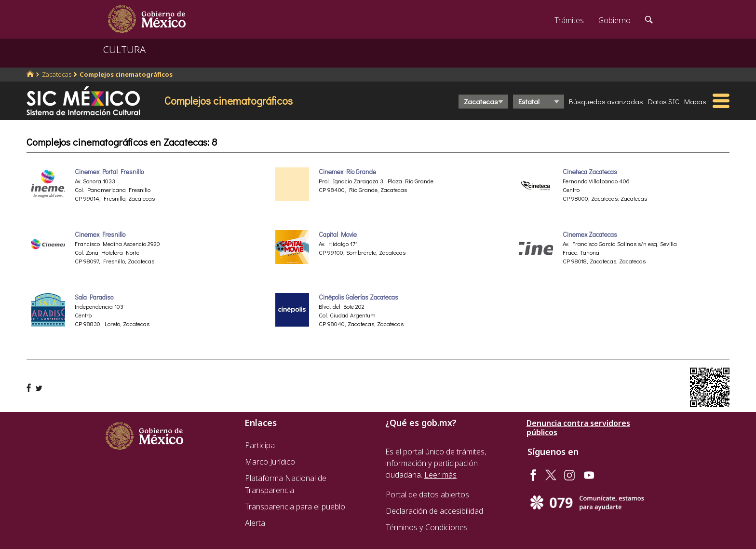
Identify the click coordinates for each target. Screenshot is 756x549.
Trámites (569, 20)
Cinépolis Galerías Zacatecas (358, 297)
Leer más (440, 475)
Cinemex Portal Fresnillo (109, 172)
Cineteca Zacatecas (590, 172)
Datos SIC (664, 101)
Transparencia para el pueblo (295, 507)
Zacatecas (57, 74)
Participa (260, 445)
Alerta (255, 523)
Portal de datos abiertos (427, 494)
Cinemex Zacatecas (590, 234)
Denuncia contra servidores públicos (578, 428)
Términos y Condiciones (427, 527)
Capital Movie (338, 234)
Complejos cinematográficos (126, 74)
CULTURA (124, 49)
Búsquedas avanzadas (606, 101)
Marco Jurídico (270, 462)
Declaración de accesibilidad (434, 511)
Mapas (695, 101)
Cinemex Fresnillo (100, 234)
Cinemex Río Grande (347, 172)
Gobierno (614, 20)
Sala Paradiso (94, 297)
